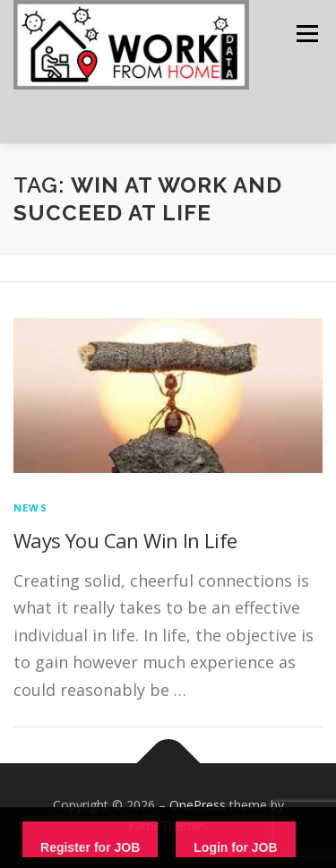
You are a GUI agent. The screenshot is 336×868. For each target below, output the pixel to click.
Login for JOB (235, 847)
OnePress (198, 805)
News (30, 507)
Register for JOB (90, 847)
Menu (306, 34)
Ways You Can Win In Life (125, 540)
